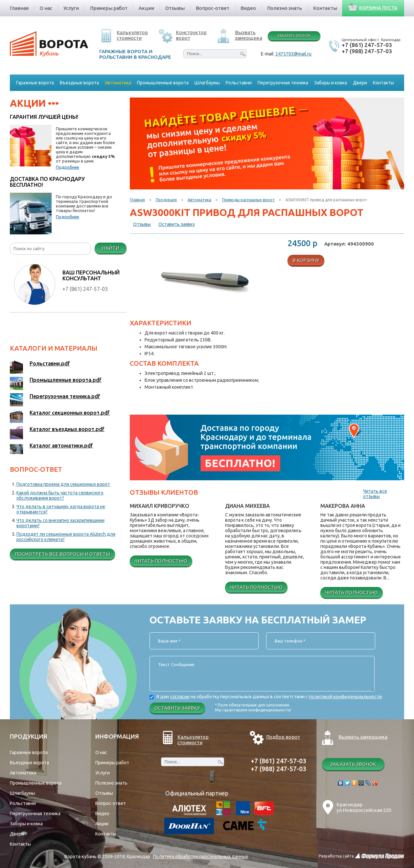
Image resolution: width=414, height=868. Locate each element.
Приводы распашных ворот (248, 200)
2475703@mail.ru (293, 54)
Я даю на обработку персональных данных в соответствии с (269, 697)
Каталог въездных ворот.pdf (67, 429)
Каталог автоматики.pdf (61, 445)
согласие (180, 697)
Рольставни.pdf (50, 363)
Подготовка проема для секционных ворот (63, 484)
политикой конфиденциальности (345, 697)
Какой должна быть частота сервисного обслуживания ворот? (60, 495)
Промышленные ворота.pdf (66, 380)
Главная (137, 200)
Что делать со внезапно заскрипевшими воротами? (60, 523)
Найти (111, 248)
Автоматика (199, 200)
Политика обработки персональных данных (201, 857)
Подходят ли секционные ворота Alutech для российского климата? (66, 537)
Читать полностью (161, 561)
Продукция (166, 200)
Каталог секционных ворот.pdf (70, 413)
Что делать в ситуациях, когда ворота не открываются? (61, 509)
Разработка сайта (336, 856)
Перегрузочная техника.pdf (65, 396)
